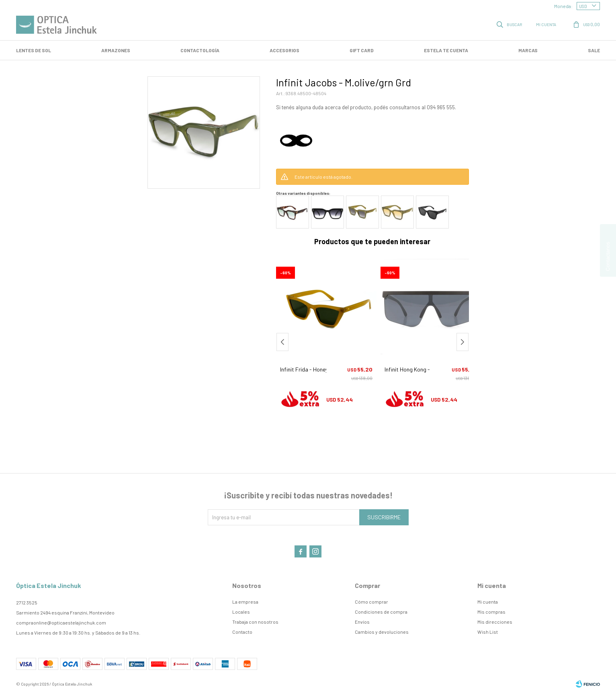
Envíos (362, 622)
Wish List (488, 632)
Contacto (242, 632)
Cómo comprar (371, 602)
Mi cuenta (488, 602)
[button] (463, 342)
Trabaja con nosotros (255, 622)
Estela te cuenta (446, 50)
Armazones (116, 50)
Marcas (528, 50)
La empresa (245, 602)
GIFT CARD (362, 50)
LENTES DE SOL (34, 50)
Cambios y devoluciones (382, 632)
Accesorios (284, 50)
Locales (241, 612)
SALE (594, 50)
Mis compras (491, 612)
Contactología (200, 50)
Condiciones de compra (381, 612)
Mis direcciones (495, 622)
